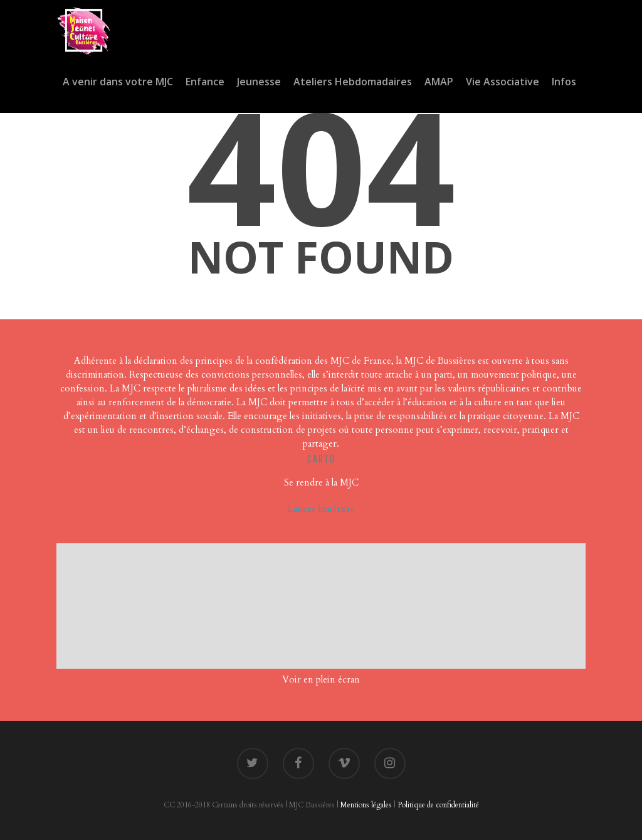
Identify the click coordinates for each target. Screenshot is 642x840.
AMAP (439, 82)
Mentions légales (366, 805)
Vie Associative (503, 82)
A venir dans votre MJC (118, 82)
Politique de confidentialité (438, 805)
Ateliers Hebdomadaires (353, 82)
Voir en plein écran (321, 679)
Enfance (205, 82)
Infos (564, 82)
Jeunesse (259, 82)
